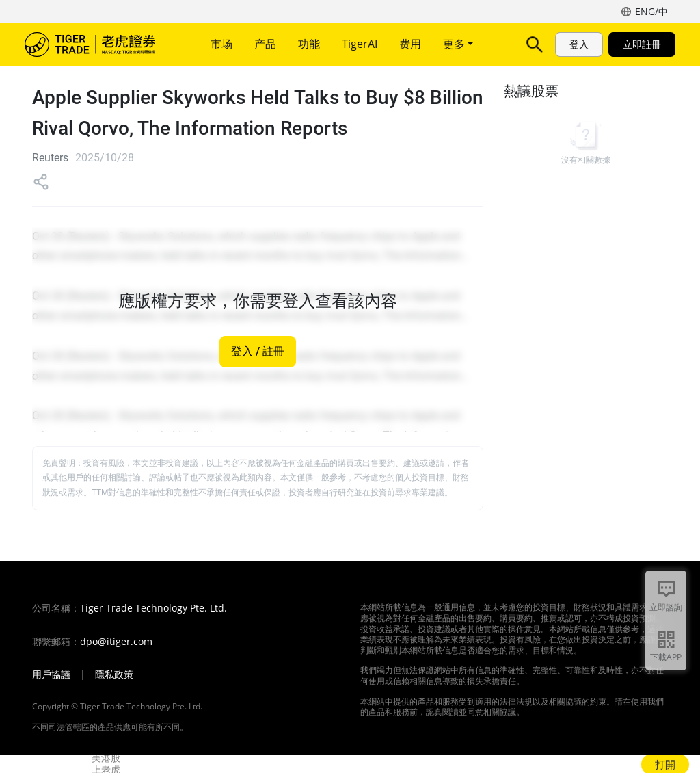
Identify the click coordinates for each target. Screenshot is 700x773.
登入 (579, 44)
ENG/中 (651, 11)
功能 (309, 44)
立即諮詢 (666, 607)
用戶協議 (51, 674)
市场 (221, 44)
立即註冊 (642, 44)
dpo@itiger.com (116, 642)
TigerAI (360, 44)
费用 (410, 44)
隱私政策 (114, 674)
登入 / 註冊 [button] (258, 352)
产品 (265, 44)
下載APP (666, 657)
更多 (458, 44)
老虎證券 (100, 44)
